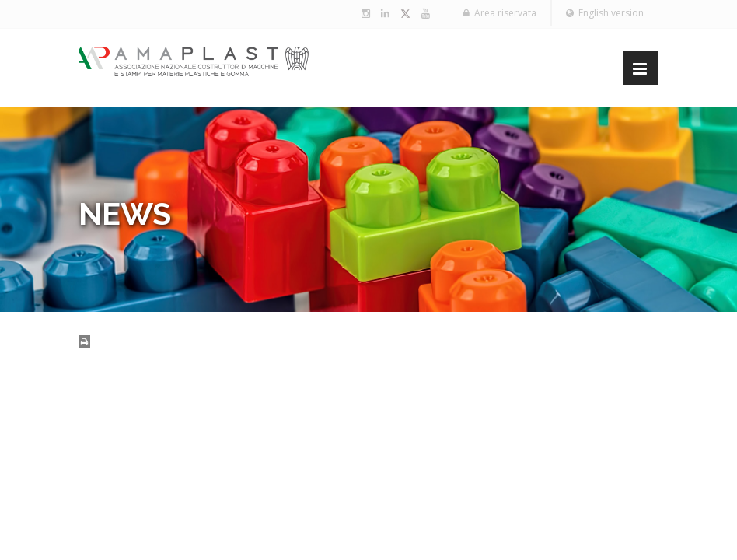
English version (605, 13)
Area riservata (500, 13)
